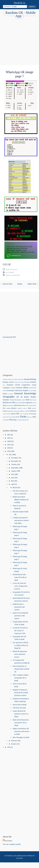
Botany (27, 382)
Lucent (34, 403)
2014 (9, 747)
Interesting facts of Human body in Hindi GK (21, 669)
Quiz (30, 408)
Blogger (19, 858)
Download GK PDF (9, 337)
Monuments (10, 405)
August (14, 471)
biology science (8, 382)
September (15, 468)
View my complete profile (12, 844)
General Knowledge (25, 393)
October (14, 464)
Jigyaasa (29, 402)
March (15, 487)
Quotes (34, 408)
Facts (5, 394)
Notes (35, 405)
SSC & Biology (24, 414)
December (15, 458)
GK (18, 397)
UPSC (34, 417)
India (17, 403)
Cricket (13, 388)
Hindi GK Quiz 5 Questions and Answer (19, 607)
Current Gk (33, 388)
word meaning (21, 420)
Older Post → (33, 284)
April (13, 484)
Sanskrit (27, 411)
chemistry (10, 385)
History (6, 402)
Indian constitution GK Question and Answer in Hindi (21, 731)
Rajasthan (11, 411)
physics (14, 408)
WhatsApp (16, 275)
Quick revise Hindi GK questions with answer (20, 616)
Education (19, 390)
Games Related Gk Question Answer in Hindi (20, 714)
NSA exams (7, 408)
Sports (13, 414)
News (24, 405)
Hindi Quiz (33, 400)
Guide (23, 400)
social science (7, 414)
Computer (6, 388)
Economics (11, 390)
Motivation (18, 405)
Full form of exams (19, 708)
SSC (18, 414)
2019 (9, 445)
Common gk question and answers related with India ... (21, 520)
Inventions (22, 403)
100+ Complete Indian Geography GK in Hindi (21, 678)
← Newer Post (6, 284)
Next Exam (29, 405)
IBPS (14, 402)
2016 (9, 451)
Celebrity (33, 382)
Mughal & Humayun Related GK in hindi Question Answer (20, 693)
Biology (33, 379)
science (33, 411)
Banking (27, 379)
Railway (5, 411)
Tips (11, 417)
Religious (22, 411)
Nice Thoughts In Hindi (21, 737)
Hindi (27, 400)
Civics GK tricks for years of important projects (20, 586)
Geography (9, 397)
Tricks (8, 275)
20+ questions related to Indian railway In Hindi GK (20, 645)
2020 (9, 441)
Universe (30, 417)
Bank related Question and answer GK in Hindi (21, 723)
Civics (18, 385)
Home (20, 284)
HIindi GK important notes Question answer (20, 654)
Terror (4, 417)
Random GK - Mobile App (21, 14)
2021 (9, 438)
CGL (4, 385)
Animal (5, 379)
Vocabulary (6, 420)
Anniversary (10, 379)
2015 (11, 454)
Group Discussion (15, 400)
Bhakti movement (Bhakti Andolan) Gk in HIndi (21, 500)
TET (8, 417)
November (15, 461)
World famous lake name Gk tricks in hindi (20, 577)
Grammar (6, 400)
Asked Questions (19, 379)
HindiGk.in (19, 3)
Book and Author (19, 382)
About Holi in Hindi (20, 705)
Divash (5, 391)
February (14, 741)
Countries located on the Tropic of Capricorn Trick (20, 631)
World (27, 420)
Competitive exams (29, 385)
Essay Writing (32, 391)
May (13, 481)
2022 (9, 435)
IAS (11, 402)
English (25, 390)
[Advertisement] (19, 40)
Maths (5, 405)
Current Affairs (22, 387)
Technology (33, 414)
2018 (9, 448)
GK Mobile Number (28, 397)
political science (22, 408)
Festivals (11, 394)
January (14, 744)
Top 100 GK (16, 417)
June (13, 478)
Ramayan (16, 411)
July (13, 474)
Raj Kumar (10, 272)
